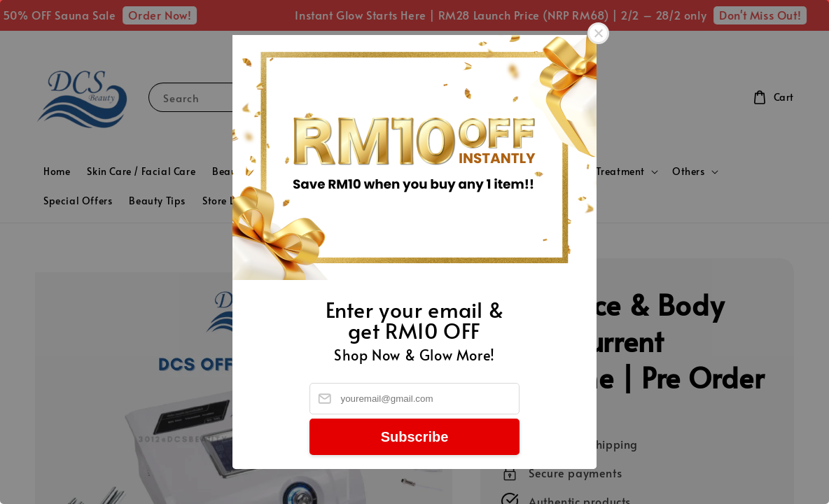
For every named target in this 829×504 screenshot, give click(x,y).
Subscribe (415, 437)
